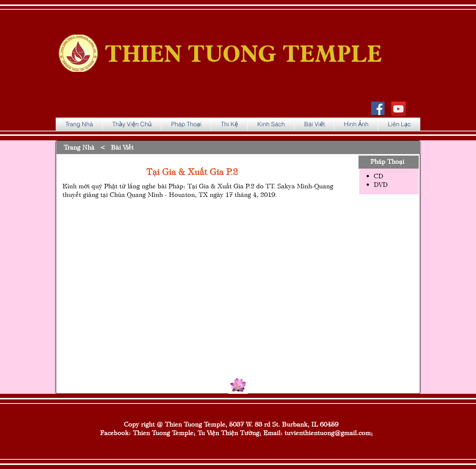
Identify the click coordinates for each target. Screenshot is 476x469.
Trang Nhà (79, 147)
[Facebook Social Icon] (378, 108)
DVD (381, 184)
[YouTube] (398, 109)
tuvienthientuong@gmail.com (328, 432)
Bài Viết (122, 147)
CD (378, 176)
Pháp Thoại (387, 161)
